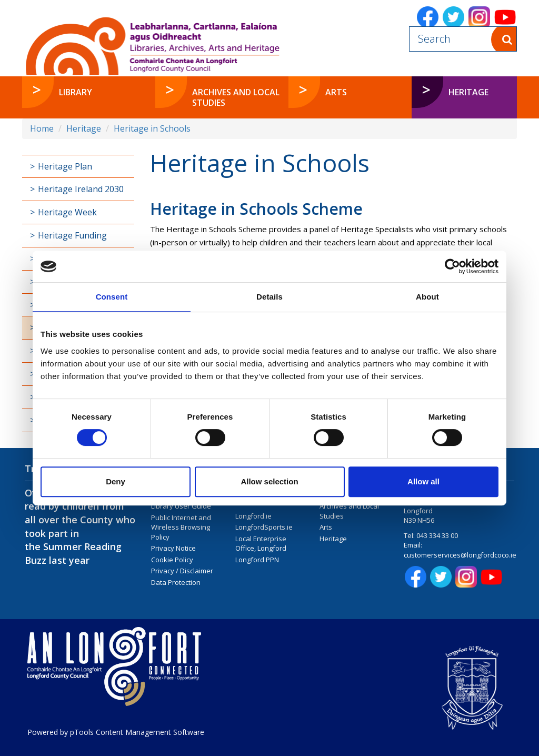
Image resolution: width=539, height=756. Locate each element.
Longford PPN (257, 560)
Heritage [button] (468, 92)
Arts (326, 527)
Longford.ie (253, 516)
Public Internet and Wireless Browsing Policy (181, 527)
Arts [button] (336, 92)
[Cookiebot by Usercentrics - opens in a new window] (452, 266)
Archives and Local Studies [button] (236, 97)
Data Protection (176, 582)
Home (42, 128)
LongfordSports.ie (264, 527)
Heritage (84, 128)
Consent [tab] (112, 297)
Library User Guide (181, 506)
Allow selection (269, 481)
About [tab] (427, 297)
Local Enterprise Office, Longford (261, 544)
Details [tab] (269, 297)
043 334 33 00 (437, 535)
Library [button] (76, 92)
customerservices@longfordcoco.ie (460, 555)
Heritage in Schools (152, 128)
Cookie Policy (172, 560)
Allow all (423, 481)
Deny (116, 481)
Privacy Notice (173, 548)
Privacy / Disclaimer (182, 571)
